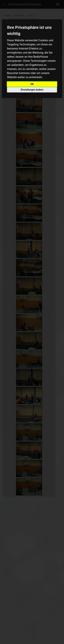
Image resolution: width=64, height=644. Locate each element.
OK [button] (32, 84)
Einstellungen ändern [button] (32, 90)
